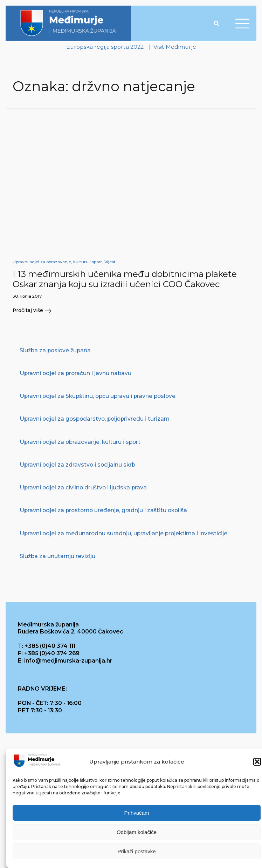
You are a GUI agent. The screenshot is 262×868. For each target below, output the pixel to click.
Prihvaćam (137, 813)
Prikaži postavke (136, 851)
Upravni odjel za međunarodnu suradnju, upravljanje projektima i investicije (123, 533)
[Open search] (216, 23)
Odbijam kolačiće (137, 832)
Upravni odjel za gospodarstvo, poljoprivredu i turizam (95, 419)
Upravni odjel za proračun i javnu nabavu (75, 373)
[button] (257, 762)
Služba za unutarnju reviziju (57, 556)
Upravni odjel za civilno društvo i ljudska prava (83, 488)
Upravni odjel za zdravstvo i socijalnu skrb (77, 465)
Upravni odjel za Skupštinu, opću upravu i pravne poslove (98, 396)
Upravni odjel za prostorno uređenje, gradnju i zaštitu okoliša (103, 511)
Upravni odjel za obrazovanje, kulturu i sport (57, 262)
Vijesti (111, 262)
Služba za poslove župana (55, 350)
